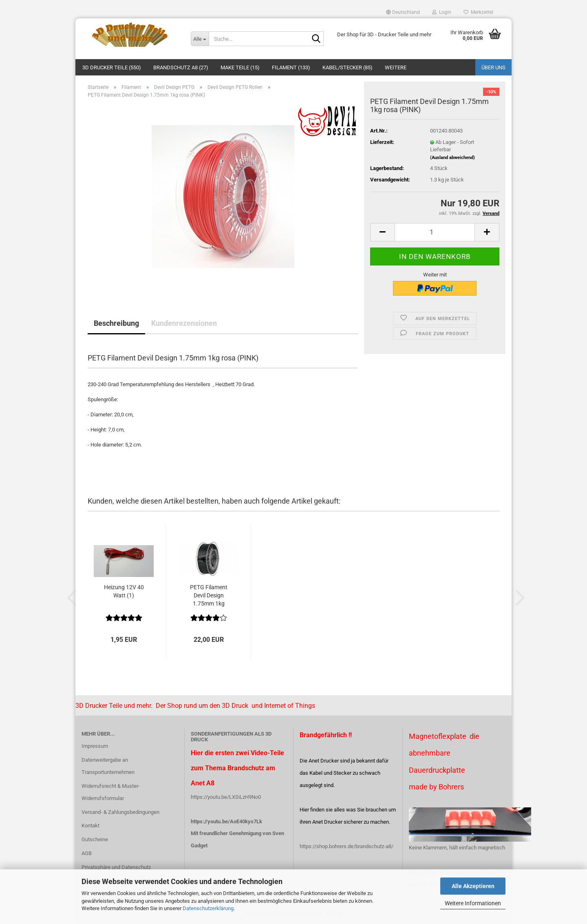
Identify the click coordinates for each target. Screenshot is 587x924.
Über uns (493, 67)
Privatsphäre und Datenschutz (116, 867)
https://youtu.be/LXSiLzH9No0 (226, 797)
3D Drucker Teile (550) (112, 67)
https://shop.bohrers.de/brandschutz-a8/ (346, 846)
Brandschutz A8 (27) (181, 67)
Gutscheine (95, 839)
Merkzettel (478, 12)
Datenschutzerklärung (208, 908)
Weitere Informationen (473, 903)
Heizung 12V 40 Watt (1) (124, 591)
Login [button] (442, 12)
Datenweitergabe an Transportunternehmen (108, 766)
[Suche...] (200, 39)
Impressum (95, 746)
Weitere (396, 67)
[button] (403, 12)
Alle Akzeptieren (473, 886)
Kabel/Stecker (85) (348, 67)
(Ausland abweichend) (452, 158)
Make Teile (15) (240, 67)
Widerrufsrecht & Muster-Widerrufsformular (111, 792)
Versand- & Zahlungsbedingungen (120, 812)
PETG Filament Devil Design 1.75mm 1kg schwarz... (209, 596)
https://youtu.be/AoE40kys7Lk (226, 821)
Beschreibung (116, 323)
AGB (87, 853)
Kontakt (90, 826)
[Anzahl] (435, 232)
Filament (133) (291, 67)
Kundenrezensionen (184, 323)
